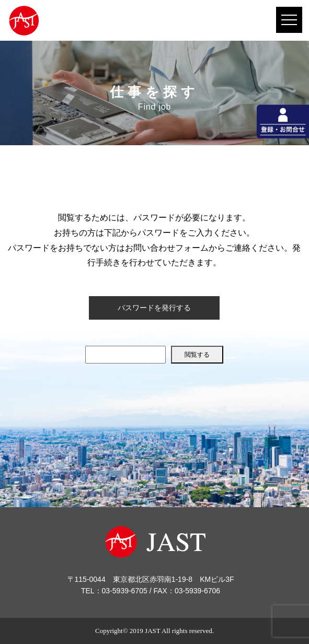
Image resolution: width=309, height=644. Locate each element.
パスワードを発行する (154, 308)
